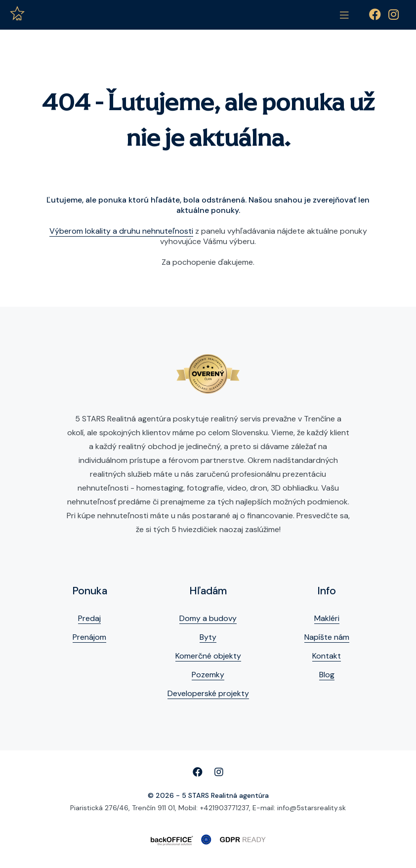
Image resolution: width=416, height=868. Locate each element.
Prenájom (89, 637)
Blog (327, 675)
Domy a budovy (208, 618)
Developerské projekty (208, 693)
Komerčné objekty (208, 656)
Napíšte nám (327, 637)
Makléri (327, 618)
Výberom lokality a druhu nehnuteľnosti (121, 231)
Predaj (89, 618)
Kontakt (327, 656)
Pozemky (208, 675)
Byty (208, 637)
